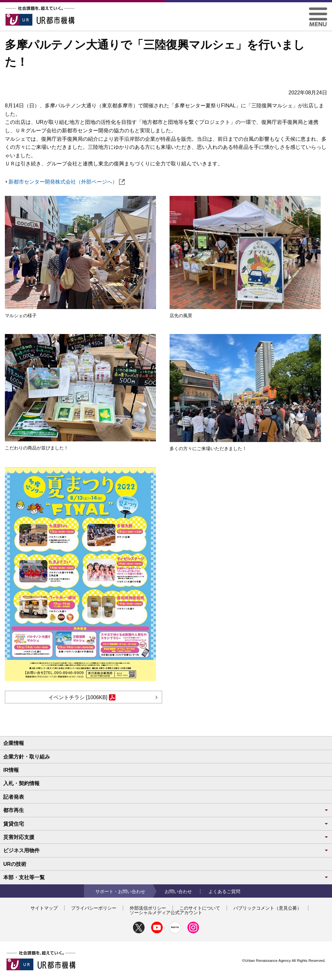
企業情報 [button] (14, 743)
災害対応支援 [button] (166, 837)
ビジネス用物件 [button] (166, 850)
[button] (318, 10)
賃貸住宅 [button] (166, 824)
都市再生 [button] (166, 810)
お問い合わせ (178, 891)
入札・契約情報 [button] (21, 783)
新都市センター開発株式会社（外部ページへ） (67, 182)
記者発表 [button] (14, 797)
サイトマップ (44, 908)
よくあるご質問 (224, 891)
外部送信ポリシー (148, 908)
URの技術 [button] (15, 864)
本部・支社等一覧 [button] (166, 877)
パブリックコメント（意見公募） (267, 908)
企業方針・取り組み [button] (27, 757)
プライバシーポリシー (94, 908)
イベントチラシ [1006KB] (82, 697)
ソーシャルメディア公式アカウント (166, 913)
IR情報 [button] (11, 770)
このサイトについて (200, 908)
